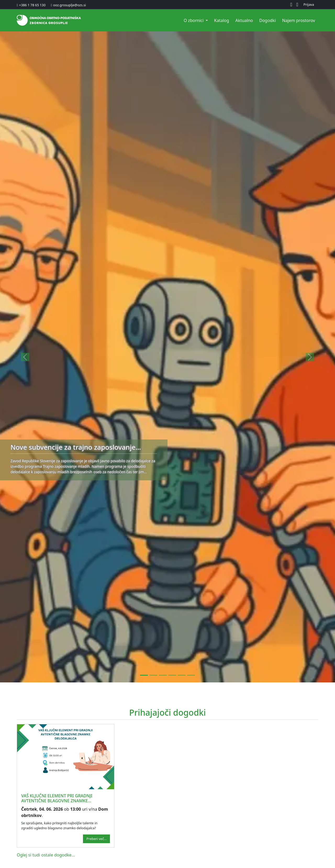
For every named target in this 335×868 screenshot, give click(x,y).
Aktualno (244, 20)
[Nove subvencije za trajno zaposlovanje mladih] (144, 675)
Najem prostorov (299, 20)
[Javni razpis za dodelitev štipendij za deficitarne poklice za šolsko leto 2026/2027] (172, 675)
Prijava (309, 4)
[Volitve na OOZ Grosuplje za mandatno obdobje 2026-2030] (153, 675)
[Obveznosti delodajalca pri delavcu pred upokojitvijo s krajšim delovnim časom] (191, 675)
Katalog (222, 20)
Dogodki (267, 20)
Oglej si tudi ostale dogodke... (46, 855)
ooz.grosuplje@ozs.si (69, 5)
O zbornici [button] (194, 20)
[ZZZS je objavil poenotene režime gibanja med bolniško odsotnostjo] (182, 675)
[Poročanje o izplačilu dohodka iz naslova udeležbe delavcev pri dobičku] (163, 675)
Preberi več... (96, 839)
